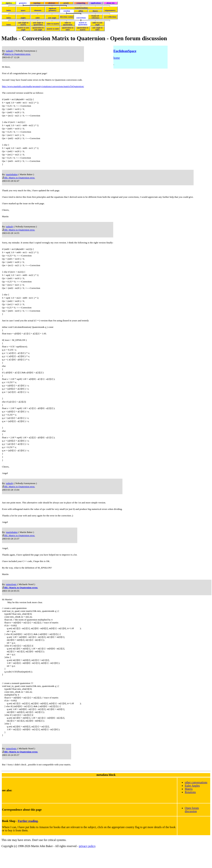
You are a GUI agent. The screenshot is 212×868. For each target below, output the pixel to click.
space (23, 10)
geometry (23, 3)
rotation (67, 11)
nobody (10, 51)
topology (37, 3)
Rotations (190, 809)
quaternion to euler (68, 29)
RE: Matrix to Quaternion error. (19, 178)
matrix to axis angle (23, 29)
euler (38, 18)
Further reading (28, 838)
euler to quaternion (68, 24)
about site (111, 3)
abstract (52, 3)
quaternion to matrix (83, 29)
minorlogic (11, 584)
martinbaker (12, 174)
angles (23, 18)
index (9, 10)
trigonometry (110, 10)
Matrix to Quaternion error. (16, 54)
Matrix (189, 806)
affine (81, 11)
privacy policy (87, 863)
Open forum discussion (192, 827)
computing (81, 3)
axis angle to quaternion (38, 24)
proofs (66, 3)
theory (95, 11)
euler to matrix (53, 24)
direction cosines (67, 17)
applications (96, 3)
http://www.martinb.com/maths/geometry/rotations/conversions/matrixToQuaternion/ (43, 86)
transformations (81, 8)
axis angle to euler (97, 29)
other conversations (196, 800)
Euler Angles (192, 803)
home (117, 58)
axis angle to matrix (23, 24)
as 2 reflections (110, 17)
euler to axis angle (97, 24)
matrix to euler (53, 29)
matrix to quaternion (83, 24)
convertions (81, 18)
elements (38, 10)
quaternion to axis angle (38, 29)
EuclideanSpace (125, 51)
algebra (9, 3)
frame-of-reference (95, 17)
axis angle (52, 18)
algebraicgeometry (53, 9)
